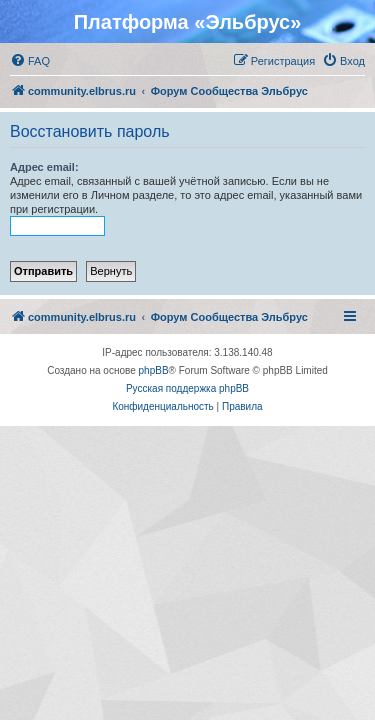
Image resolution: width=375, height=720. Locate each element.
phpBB (154, 370)
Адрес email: (44, 167)
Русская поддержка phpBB (187, 388)
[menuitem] (30, 61)
